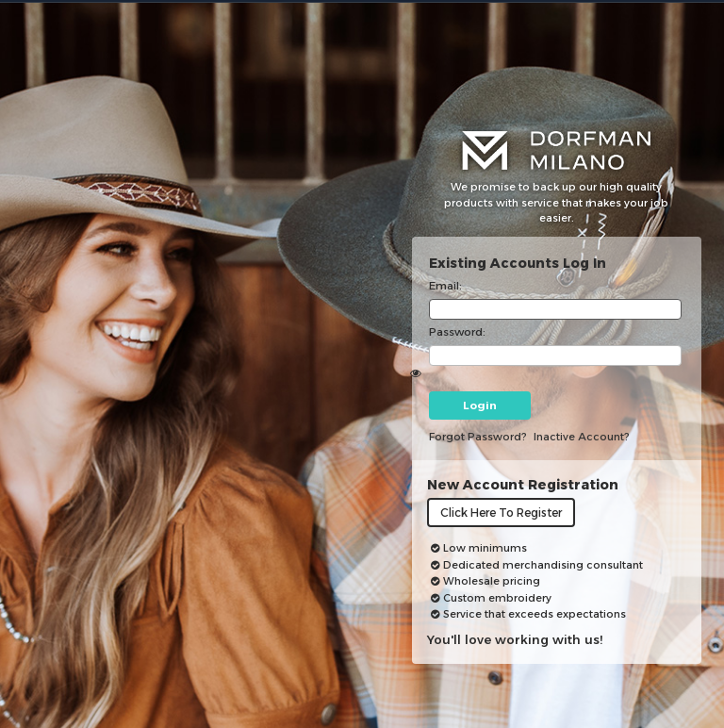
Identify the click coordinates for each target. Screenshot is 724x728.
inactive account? (582, 437)
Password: (457, 332)
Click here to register (501, 513)
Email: (445, 286)
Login (480, 405)
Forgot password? (478, 437)
